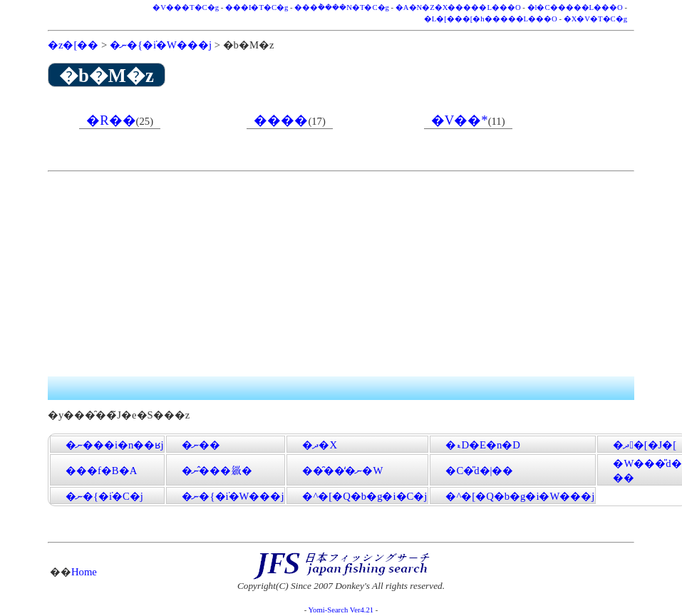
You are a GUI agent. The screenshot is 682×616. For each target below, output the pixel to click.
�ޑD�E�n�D (482, 445)
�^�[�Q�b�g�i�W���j (520, 496)
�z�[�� (73, 45)
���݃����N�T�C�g (342, 7)
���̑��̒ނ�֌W (342, 471)
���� (281, 120)
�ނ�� (201, 445)
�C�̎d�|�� (479, 471)
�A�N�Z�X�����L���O (458, 7)
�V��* (460, 120)
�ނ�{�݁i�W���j (161, 45)
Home (84, 572)
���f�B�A (101, 471)
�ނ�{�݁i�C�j (104, 496)
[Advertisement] (307, 277)
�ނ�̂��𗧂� (217, 471)
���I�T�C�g (257, 7)
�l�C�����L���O (575, 7)
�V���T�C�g (186, 7)
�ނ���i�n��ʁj (114, 445)
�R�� (111, 120)
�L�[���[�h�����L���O (491, 19)
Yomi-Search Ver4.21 (341, 610)
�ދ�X (320, 445)
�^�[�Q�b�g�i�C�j (365, 496)
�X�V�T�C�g (595, 19)
